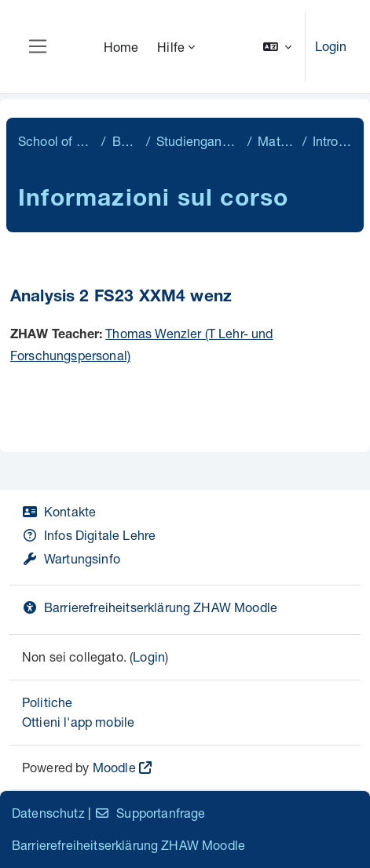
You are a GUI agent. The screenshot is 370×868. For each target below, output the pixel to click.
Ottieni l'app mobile (78, 722)
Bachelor (126, 141)
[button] (277, 47)
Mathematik (277, 141)
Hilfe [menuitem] (171, 47)
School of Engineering (57, 141)
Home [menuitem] (121, 47)
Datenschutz (48, 813)
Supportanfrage (150, 813)
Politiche (47, 702)
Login (331, 46)
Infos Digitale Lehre (89, 535)
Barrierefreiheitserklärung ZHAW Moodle (150, 607)
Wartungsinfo (71, 558)
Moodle (114, 767)
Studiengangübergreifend (199, 141)
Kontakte (59, 511)
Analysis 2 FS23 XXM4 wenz (121, 298)
